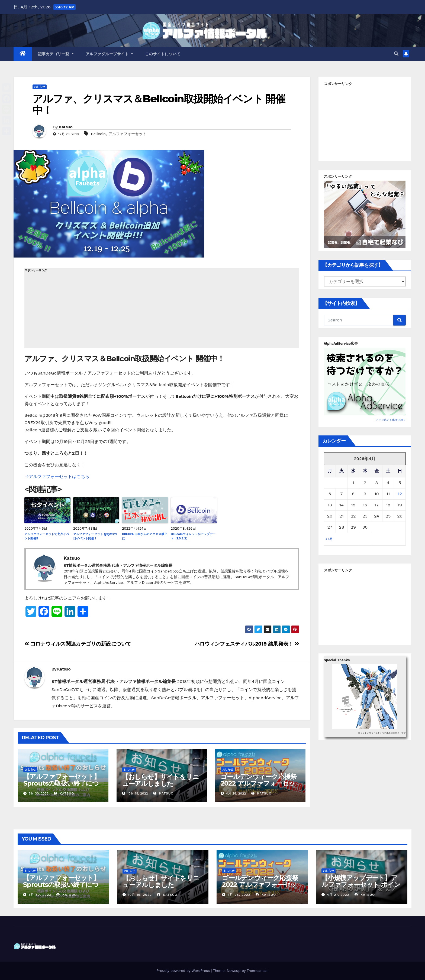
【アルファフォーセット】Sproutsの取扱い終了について (62, 783)
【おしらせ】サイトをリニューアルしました (160, 780)
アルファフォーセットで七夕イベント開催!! (47, 536)
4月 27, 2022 (338, 895)
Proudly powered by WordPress (184, 971)
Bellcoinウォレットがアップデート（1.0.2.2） (193, 536)
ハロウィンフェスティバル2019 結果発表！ (247, 644)
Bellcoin (98, 134)
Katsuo (66, 127)
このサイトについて (163, 54)
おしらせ (40, 87)
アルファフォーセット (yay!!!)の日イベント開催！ (95, 536)
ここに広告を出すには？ (391, 420)
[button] (396, 54)
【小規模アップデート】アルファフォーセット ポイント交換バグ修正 (361, 885)
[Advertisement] (162, 310)
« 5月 (329, 539)
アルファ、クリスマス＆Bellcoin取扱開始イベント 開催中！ (159, 104)
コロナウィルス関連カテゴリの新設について (78, 644)
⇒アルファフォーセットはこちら (57, 476)
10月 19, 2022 (140, 895)
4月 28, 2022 (239, 895)
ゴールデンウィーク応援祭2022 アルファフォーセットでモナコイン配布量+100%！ (259, 787)
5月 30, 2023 (40, 895)
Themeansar (257, 971)
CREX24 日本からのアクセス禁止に (145, 536)
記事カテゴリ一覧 (56, 54)
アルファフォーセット (127, 134)
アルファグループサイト (110, 54)
